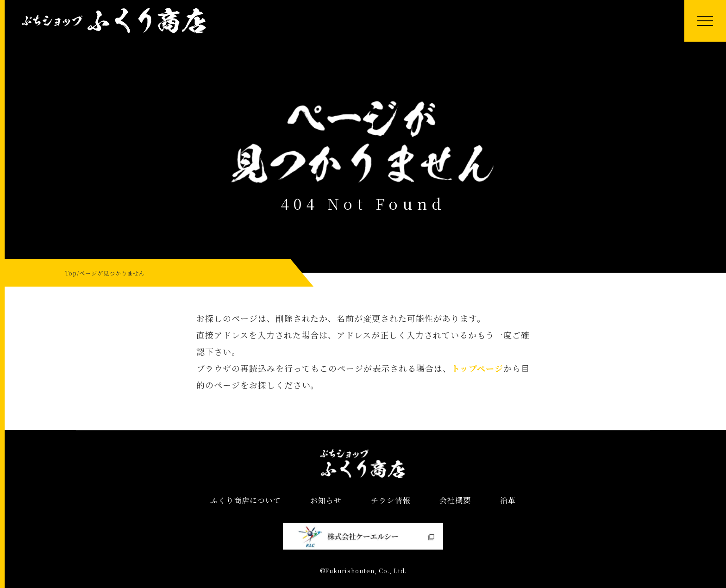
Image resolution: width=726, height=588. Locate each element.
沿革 (508, 500)
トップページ (477, 368)
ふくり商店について (246, 500)
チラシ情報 (391, 500)
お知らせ (326, 500)
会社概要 (455, 500)
